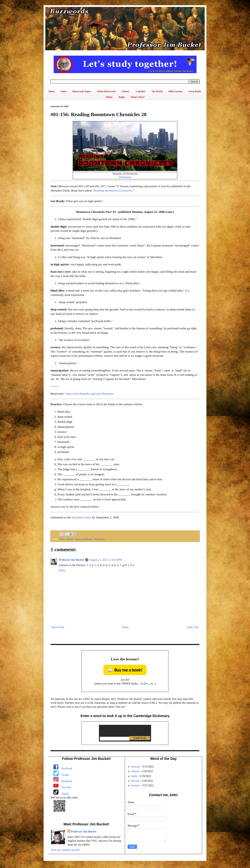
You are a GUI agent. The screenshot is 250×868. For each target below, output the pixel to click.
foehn (134, 776)
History (70, 539)
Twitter (65, 775)
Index (64, 91)
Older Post (193, 627)
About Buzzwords (106, 91)
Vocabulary (99, 539)
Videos (109, 97)
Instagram (67, 781)
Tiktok (65, 794)
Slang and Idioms (84, 539)
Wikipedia (125, 177)
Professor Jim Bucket (72, 560)
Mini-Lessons (175, 91)
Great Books (195, 91)
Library (126, 91)
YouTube (66, 787)
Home (52, 91)
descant (135, 781)
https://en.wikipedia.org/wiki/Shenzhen (89, 394)
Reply (62, 570)
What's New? (137, 97)
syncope (136, 767)
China (62, 539)
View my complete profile (65, 850)
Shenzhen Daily (81, 517)
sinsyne (135, 771)
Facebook (67, 768)
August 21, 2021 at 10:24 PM (106, 560)
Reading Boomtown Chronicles (113, 190)
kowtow (136, 785)
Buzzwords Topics (82, 91)
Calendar (141, 91)
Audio (122, 97)
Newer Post (58, 627)
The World (157, 91)
